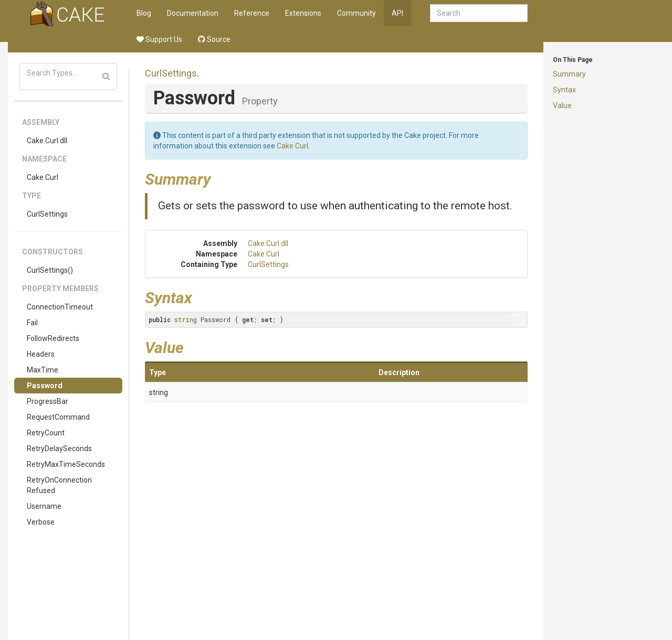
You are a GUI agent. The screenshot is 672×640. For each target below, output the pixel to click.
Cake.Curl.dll (47, 141)
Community (356, 13)
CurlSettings (47, 214)
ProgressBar (48, 401)
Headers (41, 354)
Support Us (159, 39)
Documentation (193, 13)
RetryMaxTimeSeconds (66, 464)
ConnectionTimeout (60, 307)
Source (214, 39)
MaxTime (43, 370)
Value (562, 105)
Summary (569, 74)
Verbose (41, 522)
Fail (32, 323)
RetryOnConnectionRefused (59, 485)
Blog (144, 13)
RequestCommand (58, 417)
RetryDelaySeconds (59, 449)
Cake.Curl (43, 177)
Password (45, 386)
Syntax (564, 90)
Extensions (303, 13)
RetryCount (46, 433)
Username (44, 506)
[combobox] (479, 13)
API (397, 13)
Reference (252, 13)
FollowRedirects (53, 338)
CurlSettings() (50, 270)
